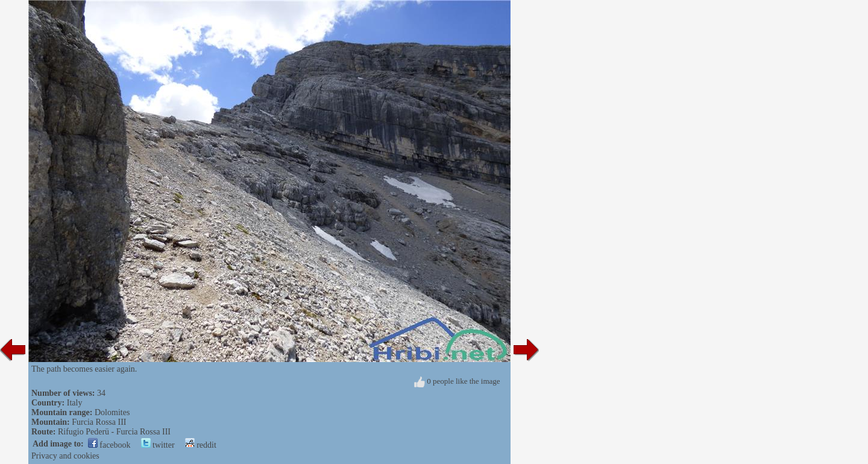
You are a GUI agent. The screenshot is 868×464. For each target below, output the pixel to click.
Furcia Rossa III (99, 422)
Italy (75, 403)
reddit (201, 445)
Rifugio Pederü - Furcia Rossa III (114, 432)
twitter (158, 445)
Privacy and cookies (65, 456)
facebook (109, 445)
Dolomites (112, 412)
